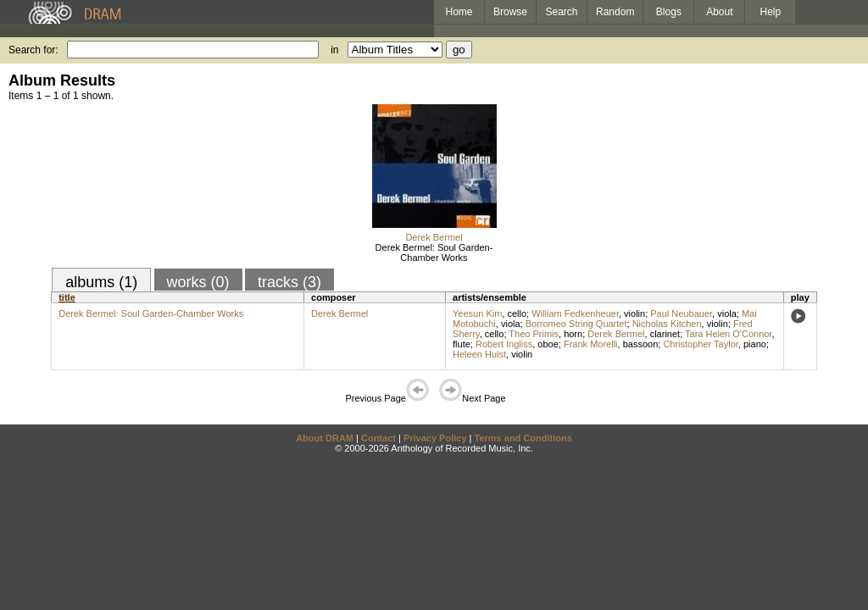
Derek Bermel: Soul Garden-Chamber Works (434, 252)
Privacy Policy (435, 438)
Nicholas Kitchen (667, 324)
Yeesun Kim (477, 313)
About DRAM (325, 438)
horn (573, 334)
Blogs (669, 12)
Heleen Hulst (479, 354)
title (67, 297)
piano (755, 344)
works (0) (198, 282)
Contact (378, 438)
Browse (510, 12)
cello (517, 313)
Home (459, 12)
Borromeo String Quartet (576, 324)
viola (727, 313)
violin (634, 313)
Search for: (33, 50)
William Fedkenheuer (575, 313)
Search (562, 12)
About (719, 12)
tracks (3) (289, 282)
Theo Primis (534, 334)
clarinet (665, 334)
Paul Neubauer (681, 313)
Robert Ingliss (504, 344)
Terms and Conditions (523, 438)
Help (771, 12)
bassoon (641, 344)
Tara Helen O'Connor (728, 334)
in (334, 50)
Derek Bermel (434, 237)
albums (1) (101, 282)
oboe (548, 344)
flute (462, 344)
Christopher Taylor (700, 344)
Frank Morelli (591, 344)
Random (615, 12)
